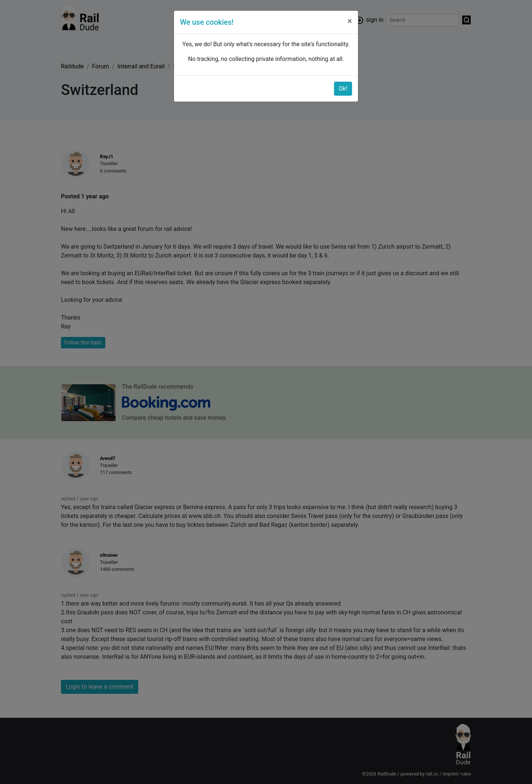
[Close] (350, 21)
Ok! (343, 88)
